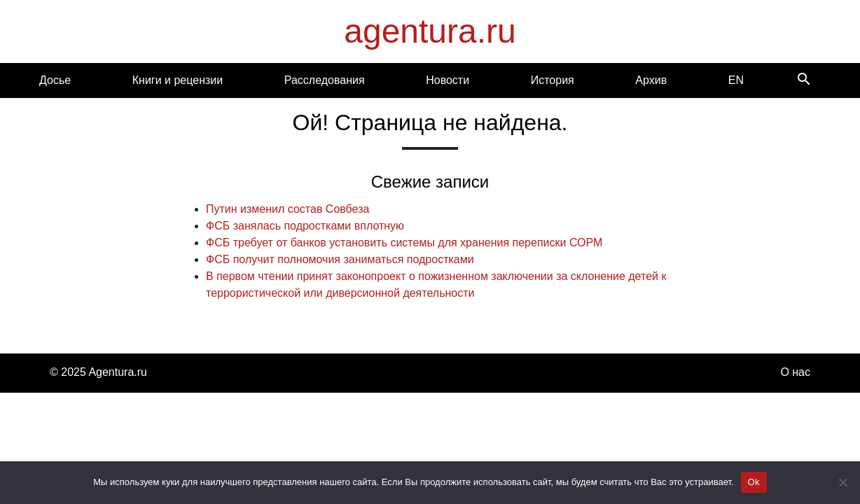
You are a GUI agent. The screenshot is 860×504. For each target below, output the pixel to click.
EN (736, 80)
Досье (55, 80)
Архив (651, 80)
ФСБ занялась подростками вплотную (305, 226)
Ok (754, 482)
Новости (448, 80)
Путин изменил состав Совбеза (287, 209)
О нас (795, 372)
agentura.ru (430, 31)
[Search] (804, 80)
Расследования (325, 80)
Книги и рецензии (178, 80)
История (553, 80)
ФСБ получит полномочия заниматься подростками (340, 259)
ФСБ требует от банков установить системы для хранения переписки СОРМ (404, 243)
